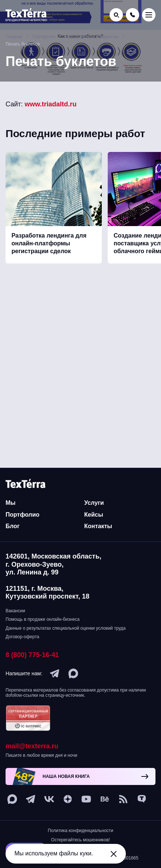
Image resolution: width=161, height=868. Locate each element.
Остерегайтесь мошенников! (80, 840)
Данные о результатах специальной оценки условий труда (66, 628)
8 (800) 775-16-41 (32, 655)
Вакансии (15, 611)
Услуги (94, 503)
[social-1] (123, 799)
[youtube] (86, 799)
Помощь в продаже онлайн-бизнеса (43, 619)
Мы (11, 503)
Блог (13, 526)
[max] (73, 673)
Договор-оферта (22, 637)
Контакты (98, 526)
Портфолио (23, 515)
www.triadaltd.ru (51, 104)
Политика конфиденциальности (80, 831)
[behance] (105, 799)
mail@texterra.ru (32, 746)
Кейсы (94, 515)
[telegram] (55, 673)
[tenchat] (142, 799)
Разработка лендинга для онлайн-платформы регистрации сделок (49, 243)
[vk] (49, 799)
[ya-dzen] (68, 799)
